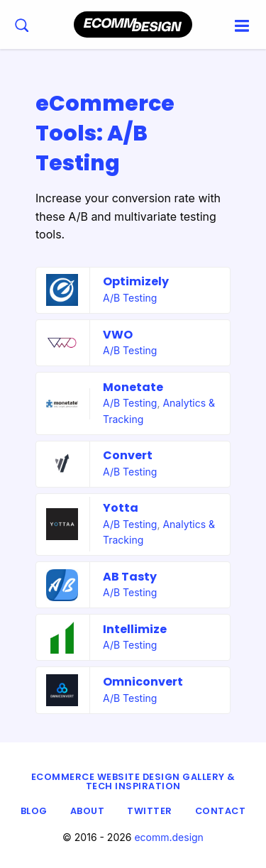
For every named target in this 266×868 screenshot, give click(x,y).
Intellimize (135, 629)
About (88, 811)
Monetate (133, 387)
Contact (221, 811)
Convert (128, 455)
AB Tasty (130, 577)
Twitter (150, 811)
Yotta (121, 508)
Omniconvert (143, 682)
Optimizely (136, 281)
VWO (118, 335)
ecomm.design (169, 837)
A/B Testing (130, 298)
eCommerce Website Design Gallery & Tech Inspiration (133, 781)
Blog (34, 811)
